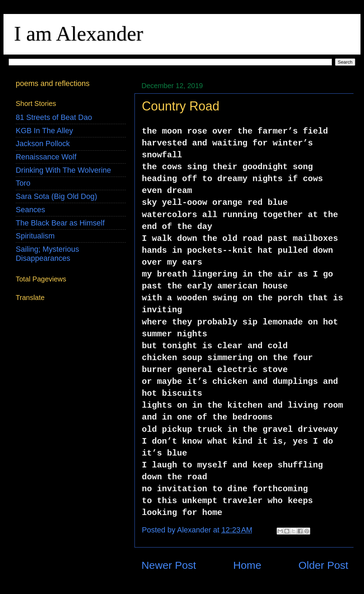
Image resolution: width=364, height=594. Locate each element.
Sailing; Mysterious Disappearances (47, 254)
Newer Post (169, 565)
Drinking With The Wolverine (63, 170)
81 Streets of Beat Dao (54, 117)
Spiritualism (35, 236)
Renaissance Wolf (46, 157)
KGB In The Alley (44, 131)
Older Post (323, 565)
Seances (30, 210)
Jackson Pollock (43, 144)
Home (247, 565)
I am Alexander (79, 34)
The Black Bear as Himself (60, 223)
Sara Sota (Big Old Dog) (56, 196)
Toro (23, 183)
